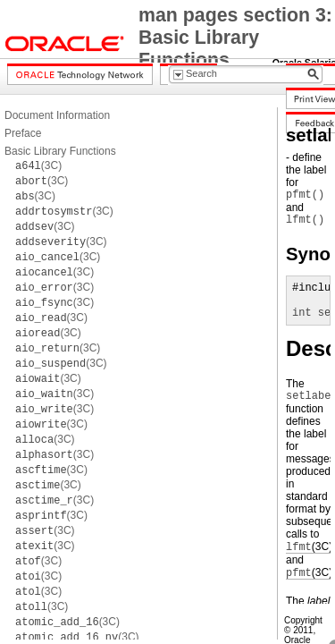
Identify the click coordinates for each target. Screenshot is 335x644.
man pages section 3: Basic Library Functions (235, 38)
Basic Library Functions (60, 151)
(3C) (38, 165)
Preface (23, 133)
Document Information (57, 115)
